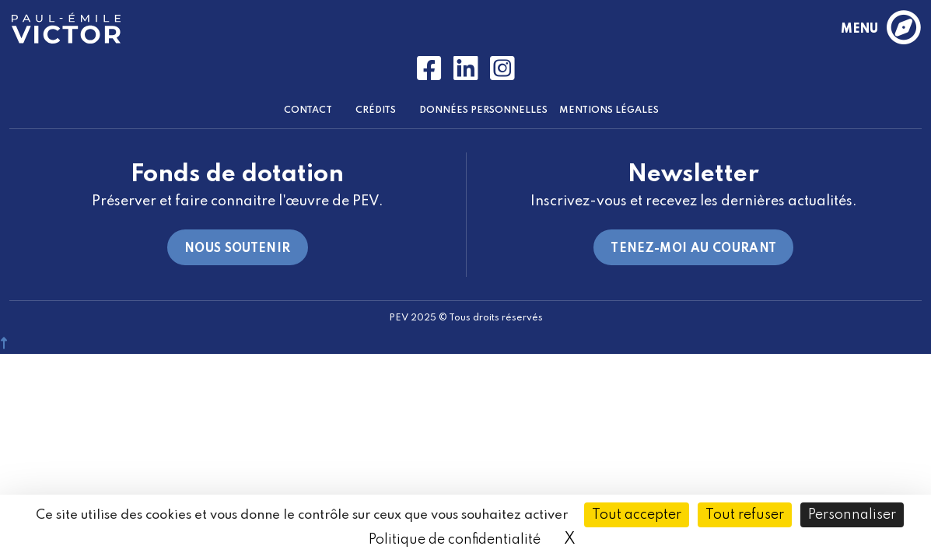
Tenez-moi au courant (693, 249)
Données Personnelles (483, 110)
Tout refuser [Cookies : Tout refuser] (745, 515)
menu (880, 29)
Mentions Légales (609, 110)
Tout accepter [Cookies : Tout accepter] (637, 515)
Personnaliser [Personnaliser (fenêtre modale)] (852, 515)
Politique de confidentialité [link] (455, 540)
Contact (308, 110)
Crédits (376, 110)
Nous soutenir (238, 249)
